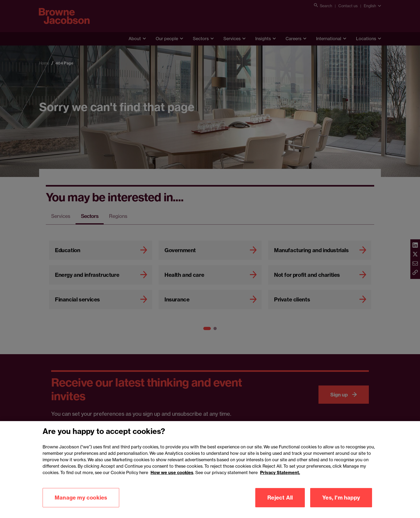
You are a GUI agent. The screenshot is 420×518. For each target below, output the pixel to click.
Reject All (280, 503)
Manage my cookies (81, 503)
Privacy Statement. (280, 478)
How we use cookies (172, 478)
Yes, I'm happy (341, 503)
